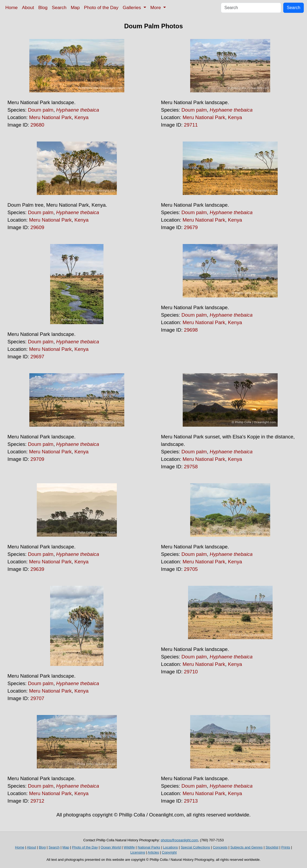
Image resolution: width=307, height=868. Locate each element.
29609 (37, 227)
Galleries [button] (132, 7)
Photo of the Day (101, 7)
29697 (37, 357)
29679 (191, 227)
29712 (37, 801)
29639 (37, 569)
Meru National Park (50, 117)
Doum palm (41, 110)
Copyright (169, 852)
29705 (191, 569)
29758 (191, 467)
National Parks (149, 847)
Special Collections (195, 847)
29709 (37, 459)
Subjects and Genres (246, 847)
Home (11, 7)
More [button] (156, 7)
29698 (191, 330)
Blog (43, 7)
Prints (286, 847)
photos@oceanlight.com (180, 840)
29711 (191, 125)
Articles (153, 852)
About (28, 7)
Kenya (81, 117)
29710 (191, 672)
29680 (37, 125)
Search (59, 7)
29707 (37, 698)
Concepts (220, 847)
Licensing (138, 852)
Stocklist (272, 847)
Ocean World (111, 847)
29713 (191, 801)
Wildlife (129, 847)
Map (75, 7)
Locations (170, 847)
